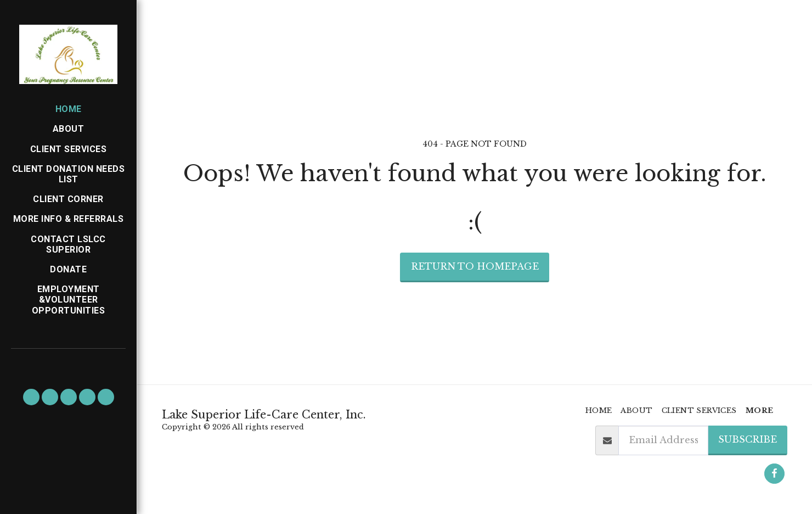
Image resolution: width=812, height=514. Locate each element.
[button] (31, 397)
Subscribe (748, 439)
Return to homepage (475, 266)
